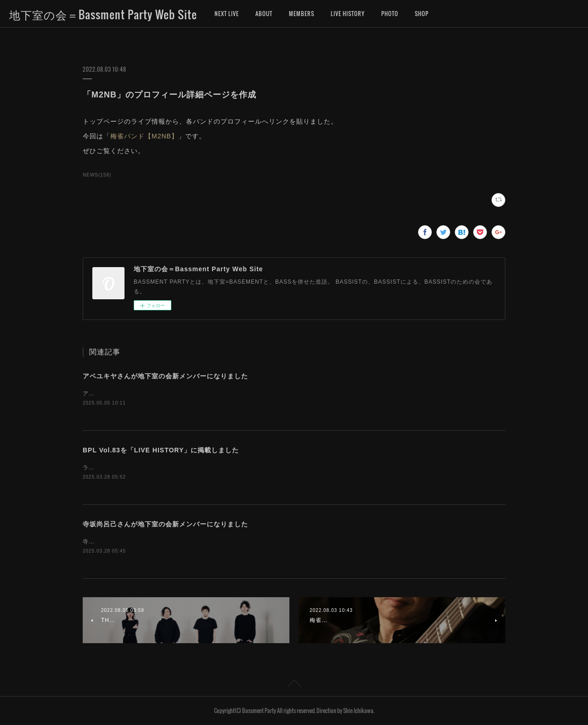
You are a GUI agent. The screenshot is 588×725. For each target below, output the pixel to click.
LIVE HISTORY (348, 14)
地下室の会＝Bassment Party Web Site (103, 14)
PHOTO (390, 14)
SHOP (422, 14)
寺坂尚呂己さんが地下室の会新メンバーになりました (165, 524)
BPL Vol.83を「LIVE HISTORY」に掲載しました (161, 450)
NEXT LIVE (227, 14)
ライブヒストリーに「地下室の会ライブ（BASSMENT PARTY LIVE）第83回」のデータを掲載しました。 (227, 468)
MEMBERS (302, 14)
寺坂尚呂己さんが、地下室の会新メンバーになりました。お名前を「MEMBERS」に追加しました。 (218, 542)
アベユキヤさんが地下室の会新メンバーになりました (165, 376)
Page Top (294, 685)
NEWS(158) (97, 175)
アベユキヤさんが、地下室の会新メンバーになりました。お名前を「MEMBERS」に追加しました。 (218, 394)
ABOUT (264, 14)
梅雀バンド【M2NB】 (144, 136)
